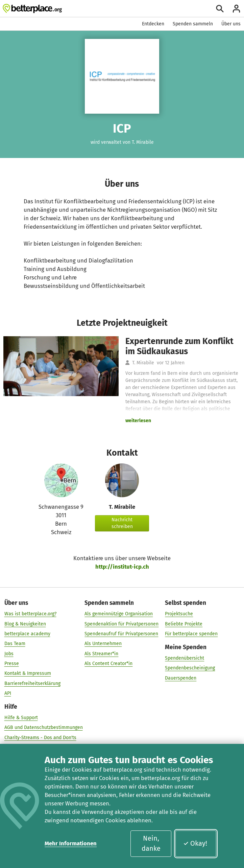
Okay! (195, 843)
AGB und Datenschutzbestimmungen (44, 728)
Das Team (15, 644)
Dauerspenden (181, 678)
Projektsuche (179, 614)
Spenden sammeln (193, 24)
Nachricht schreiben (122, 523)
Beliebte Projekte (184, 624)
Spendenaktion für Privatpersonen (121, 624)
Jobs (9, 654)
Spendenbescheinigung (190, 668)
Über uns (231, 24)
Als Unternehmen (103, 644)
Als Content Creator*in (108, 664)
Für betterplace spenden (191, 634)
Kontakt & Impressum (28, 674)
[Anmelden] (236, 9)
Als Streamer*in (101, 654)
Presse (12, 664)
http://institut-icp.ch (122, 567)
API (8, 693)
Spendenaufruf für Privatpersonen (121, 634)
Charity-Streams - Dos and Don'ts (40, 738)
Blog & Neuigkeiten (25, 624)
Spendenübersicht (185, 658)
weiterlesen (138, 421)
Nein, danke (151, 843)
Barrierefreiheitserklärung (32, 683)
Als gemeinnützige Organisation (119, 614)
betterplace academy (27, 634)
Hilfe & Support (21, 718)
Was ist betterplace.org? (30, 614)
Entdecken (153, 24)
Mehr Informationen (71, 843)
